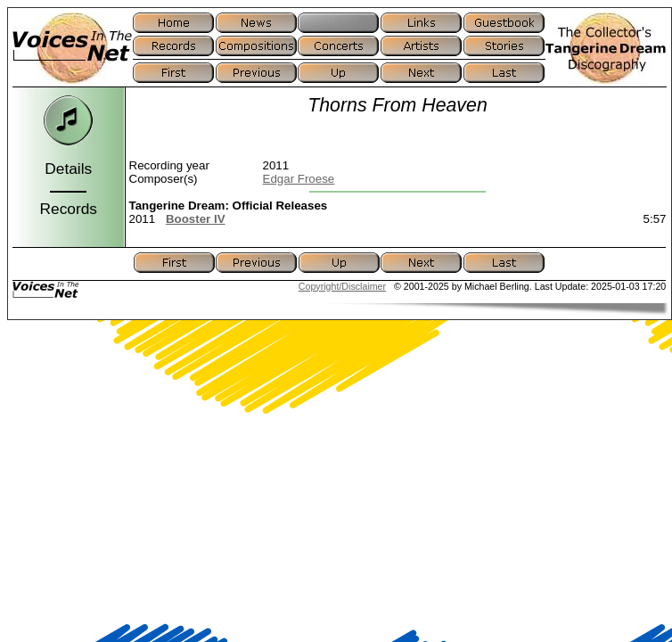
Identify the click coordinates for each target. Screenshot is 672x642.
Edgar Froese (299, 179)
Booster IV (196, 219)
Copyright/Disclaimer (342, 286)
